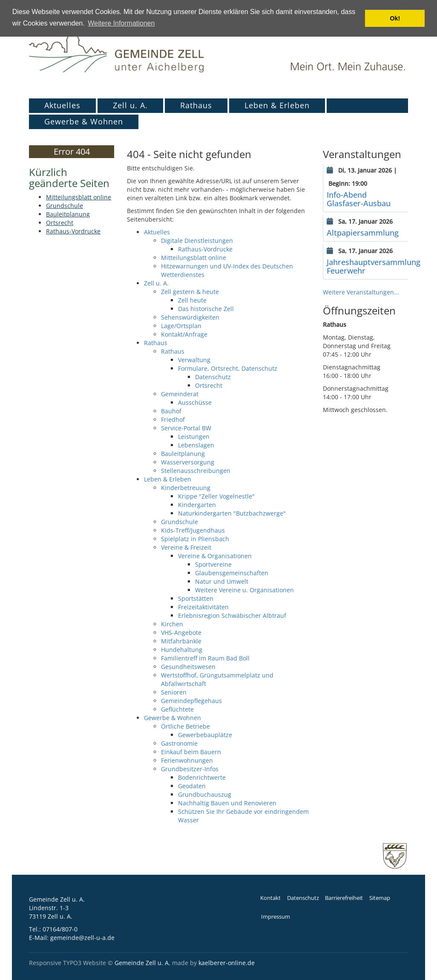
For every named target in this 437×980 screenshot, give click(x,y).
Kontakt (270, 898)
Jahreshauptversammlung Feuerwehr (374, 266)
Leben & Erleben (277, 105)
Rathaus (196, 105)
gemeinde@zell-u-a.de (82, 938)
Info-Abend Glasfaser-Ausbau (359, 199)
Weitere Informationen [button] (121, 23)
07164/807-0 (60, 929)
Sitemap (380, 898)
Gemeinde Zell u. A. (142, 963)
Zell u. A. (130, 105)
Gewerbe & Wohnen (84, 121)
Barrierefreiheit (344, 898)
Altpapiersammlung (363, 233)
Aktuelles (62, 105)
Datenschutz (303, 898)
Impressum (276, 917)
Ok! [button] (395, 18)
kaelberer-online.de (227, 963)
